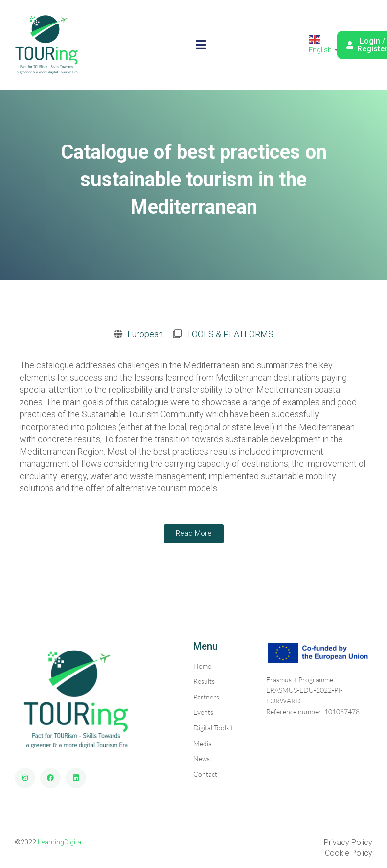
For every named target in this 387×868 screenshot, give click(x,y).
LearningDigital (60, 842)
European (145, 334)
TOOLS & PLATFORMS (230, 334)
